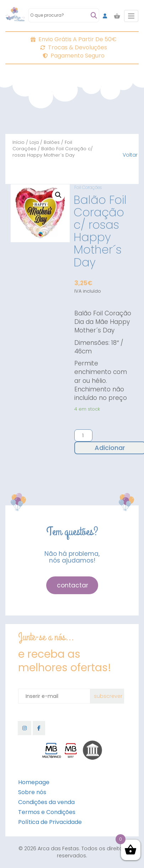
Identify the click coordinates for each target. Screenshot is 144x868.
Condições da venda (46, 802)
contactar (73, 585)
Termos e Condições (47, 812)
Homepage (34, 782)
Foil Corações (88, 187)
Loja (34, 142)
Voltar (130, 155)
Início (18, 142)
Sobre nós (32, 792)
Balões (52, 142)
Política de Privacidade (50, 822)
